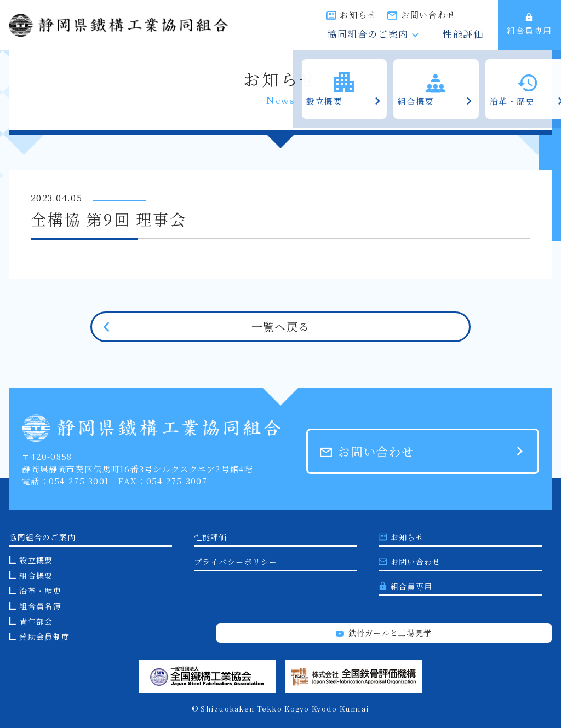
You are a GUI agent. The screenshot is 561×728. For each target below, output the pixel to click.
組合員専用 (529, 25)
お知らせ (394, 15)
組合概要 (36, 575)
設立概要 (36, 560)
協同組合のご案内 (395, 35)
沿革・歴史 (40, 591)
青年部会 (36, 621)
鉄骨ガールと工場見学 (384, 633)
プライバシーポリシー (236, 562)
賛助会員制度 (44, 637)
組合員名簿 (40, 606)
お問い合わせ (465, 15)
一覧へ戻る (280, 327)
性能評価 (470, 35)
